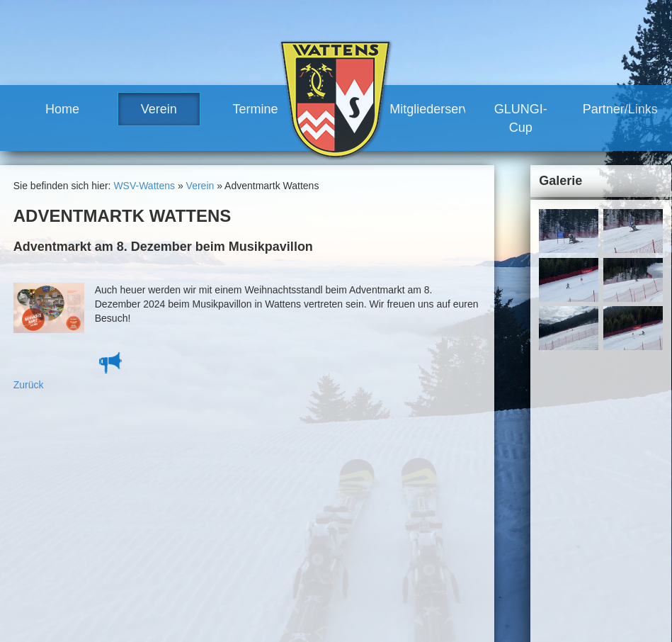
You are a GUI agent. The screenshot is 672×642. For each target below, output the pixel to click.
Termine (256, 109)
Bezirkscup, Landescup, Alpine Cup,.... (388, 477)
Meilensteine (271, 568)
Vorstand (277, 516)
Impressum (509, 446)
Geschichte (268, 555)
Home (62, 109)
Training (360, 503)
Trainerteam (284, 529)
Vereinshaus (284, 541)
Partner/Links (620, 109)
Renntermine (271, 593)
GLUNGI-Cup (521, 118)
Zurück (29, 385)
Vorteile (359, 529)
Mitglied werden (377, 541)
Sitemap (560, 446)
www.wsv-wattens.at (86, 601)
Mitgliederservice (428, 109)
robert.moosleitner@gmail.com (115, 587)
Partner (359, 580)
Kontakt (460, 446)
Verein (159, 109)
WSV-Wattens (144, 186)
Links (354, 593)
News (255, 490)
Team (255, 503)
